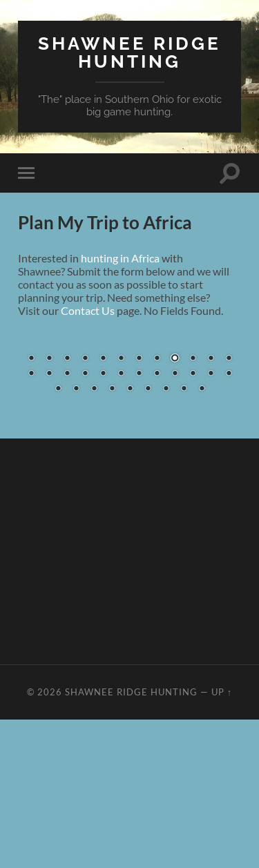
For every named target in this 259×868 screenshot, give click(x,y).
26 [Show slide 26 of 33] (76, 389)
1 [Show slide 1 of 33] (31, 359)
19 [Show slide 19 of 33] (139, 374)
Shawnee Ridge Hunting (129, 52)
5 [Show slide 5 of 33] (103, 359)
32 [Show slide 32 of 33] (184, 389)
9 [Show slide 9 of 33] (175, 359)
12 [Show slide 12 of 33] (229, 359)
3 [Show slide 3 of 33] (67, 359)
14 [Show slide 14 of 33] (49, 374)
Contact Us (88, 310)
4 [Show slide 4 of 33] (85, 359)
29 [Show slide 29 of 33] (130, 389)
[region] (129, 374)
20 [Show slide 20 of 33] (157, 374)
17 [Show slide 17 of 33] (103, 374)
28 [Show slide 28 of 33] (112, 389)
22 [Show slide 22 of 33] (193, 374)
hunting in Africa (120, 258)
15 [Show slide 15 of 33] (67, 374)
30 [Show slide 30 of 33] (148, 389)
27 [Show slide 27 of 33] (94, 389)
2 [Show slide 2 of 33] (49, 359)
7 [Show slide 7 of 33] (139, 359)
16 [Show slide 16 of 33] (85, 374)
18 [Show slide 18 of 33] (121, 374)
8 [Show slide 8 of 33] (157, 359)
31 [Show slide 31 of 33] (166, 389)
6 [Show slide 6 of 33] (121, 359)
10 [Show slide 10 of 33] (193, 359)
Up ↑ (222, 692)
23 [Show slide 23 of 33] (211, 374)
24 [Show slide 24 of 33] (229, 374)
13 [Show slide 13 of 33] (31, 374)
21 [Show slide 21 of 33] (175, 374)
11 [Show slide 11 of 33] (211, 359)
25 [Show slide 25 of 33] (58, 389)
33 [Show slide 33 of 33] (202, 389)
